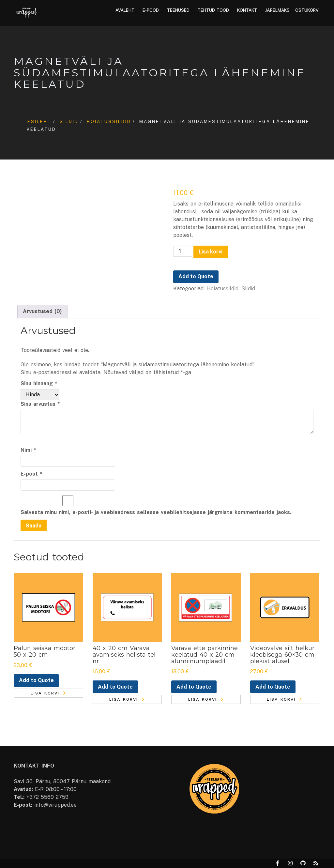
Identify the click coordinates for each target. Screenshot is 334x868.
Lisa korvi (211, 252)
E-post (31, 474)
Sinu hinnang (39, 383)
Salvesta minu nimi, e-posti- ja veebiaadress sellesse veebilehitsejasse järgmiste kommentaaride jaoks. (156, 512)
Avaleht (125, 10)
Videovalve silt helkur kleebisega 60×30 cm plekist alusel (282, 655)
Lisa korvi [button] (45, 693)
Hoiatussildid (109, 122)
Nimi (28, 450)
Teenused (178, 10)
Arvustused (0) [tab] (42, 311)
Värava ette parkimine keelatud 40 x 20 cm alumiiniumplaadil (205, 655)
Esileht (39, 122)
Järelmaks (277, 10)
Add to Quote (196, 276)
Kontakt (247, 10)
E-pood (151, 10)
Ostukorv (307, 10)
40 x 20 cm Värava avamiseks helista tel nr (124, 655)
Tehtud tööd (213, 10)
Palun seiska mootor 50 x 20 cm (45, 651)
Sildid (69, 122)
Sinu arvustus (40, 404)
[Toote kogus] (183, 251)
